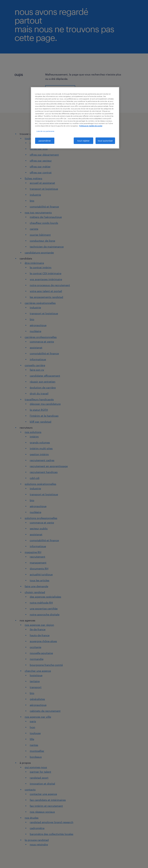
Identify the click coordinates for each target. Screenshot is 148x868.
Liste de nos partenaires (45, 131)
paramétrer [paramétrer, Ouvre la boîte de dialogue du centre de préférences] (45, 141)
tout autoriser (105, 141)
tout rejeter (83, 141)
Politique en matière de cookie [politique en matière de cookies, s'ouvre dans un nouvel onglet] (91, 126)
